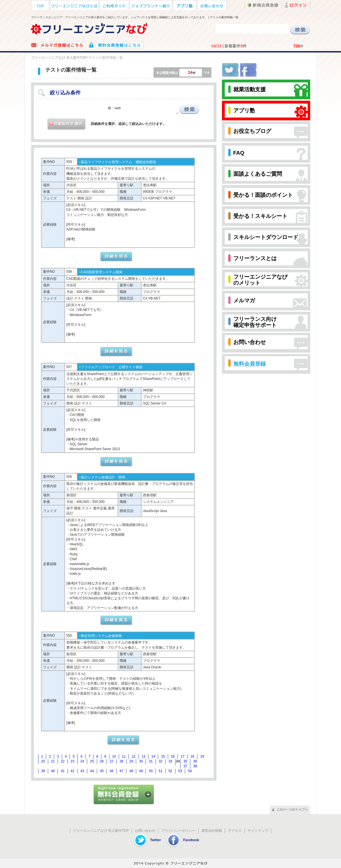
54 (190, 771)
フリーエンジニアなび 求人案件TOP (59, 58)
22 (63, 761)
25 (92, 761)
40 (53, 771)
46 (112, 771)
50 (151, 771)
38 (195, 766)
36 (195, 761)
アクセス (235, 831)
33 (170, 761)
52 (170, 771)
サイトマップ (258, 831)
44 (92, 771)
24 (82, 761)
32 (161, 761)
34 (178, 761)
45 (102, 771)
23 (73, 761)
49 (141, 771)
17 (182, 756)
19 (202, 756)
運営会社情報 (212, 831)
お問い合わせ (145, 831)
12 (133, 756)
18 (192, 756)
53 (180, 771)
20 (43, 761)
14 (153, 756)
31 (151, 761)
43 (82, 771)
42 (73, 771)
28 (121, 761)
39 (43, 771)
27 (112, 761)
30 (141, 761)
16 (173, 756)
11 (124, 756)
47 (121, 771)
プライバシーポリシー (178, 831)
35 (185, 761)
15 (163, 756)
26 (102, 761)
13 (143, 756)
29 (131, 761)
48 (131, 771)
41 (63, 771)
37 (185, 766)
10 (114, 756)
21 (53, 761)
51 (161, 771)
